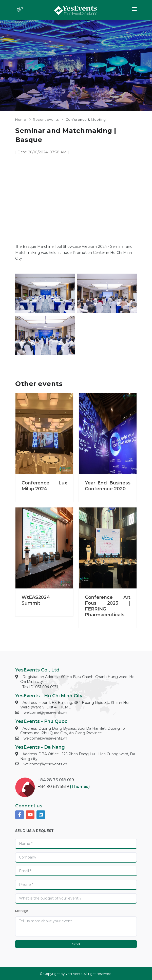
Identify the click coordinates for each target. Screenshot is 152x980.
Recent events (46, 119)
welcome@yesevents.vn (45, 712)
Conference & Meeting (86, 119)
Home (21, 119)
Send (76, 944)
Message (22, 911)
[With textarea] (76, 926)
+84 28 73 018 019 (56, 780)
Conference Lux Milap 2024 (44, 486)
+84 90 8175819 (53, 787)
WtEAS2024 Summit (36, 600)
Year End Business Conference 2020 (108, 486)
